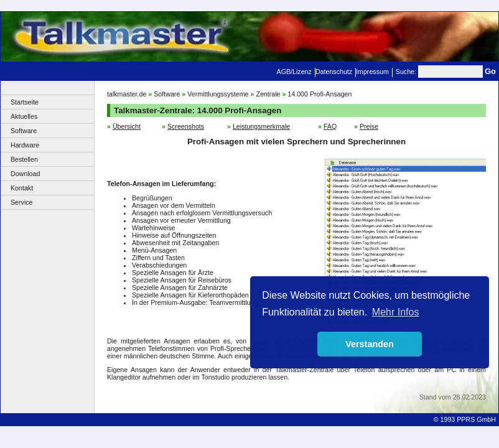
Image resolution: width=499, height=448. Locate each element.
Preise (369, 126)
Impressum (372, 72)
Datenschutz (334, 72)
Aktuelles (24, 116)
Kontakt (22, 188)
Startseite (25, 102)
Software (24, 131)
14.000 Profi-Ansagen (319, 94)
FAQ (330, 126)
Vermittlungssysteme (218, 94)
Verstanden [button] (370, 344)
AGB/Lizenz (294, 72)
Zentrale (268, 94)
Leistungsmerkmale (261, 126)
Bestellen (24, 159)
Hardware (25, 145)
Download (25, 174)
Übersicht (127, 126)
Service (22, 202)
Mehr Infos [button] (396, 312)
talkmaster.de (127, 94)
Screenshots (186, 126)
